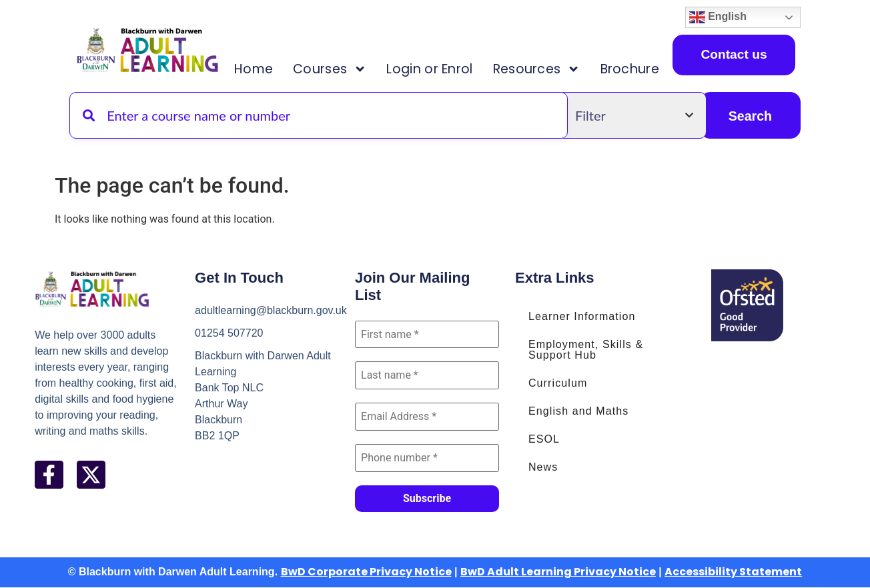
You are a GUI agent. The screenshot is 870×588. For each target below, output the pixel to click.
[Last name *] (427, 376)
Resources (537, 69)
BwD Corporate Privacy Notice (366, 572)
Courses (330, 69)
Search (750, 116)
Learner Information (582, 316)
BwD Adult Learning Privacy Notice (558, 572)
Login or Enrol (429, 69)
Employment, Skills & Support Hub (586, 350)
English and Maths (578, 411)
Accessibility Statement (733, 572)
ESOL (544, 439)
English (718, 17)
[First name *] (427, 335)
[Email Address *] (427, 417)
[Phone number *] (427, 459)
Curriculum (558, 383)
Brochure (630, 69)
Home (254, 69)
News (543, 467)
